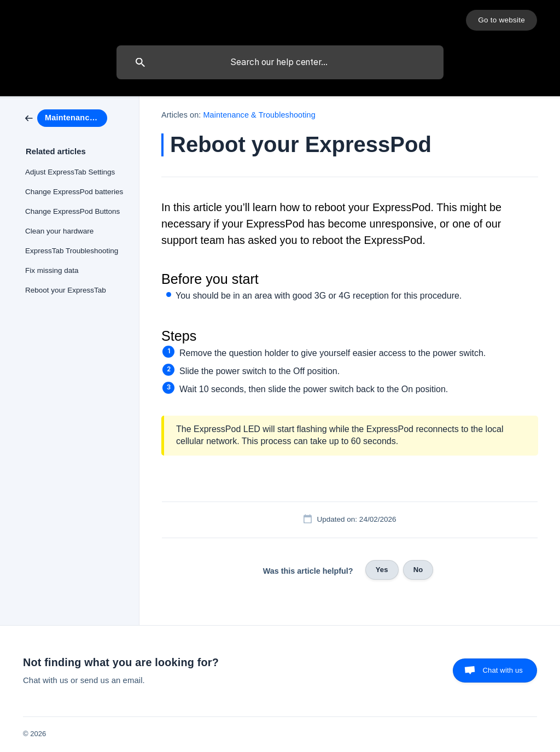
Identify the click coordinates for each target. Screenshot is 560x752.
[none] (501, 20)
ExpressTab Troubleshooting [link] (72, 251)
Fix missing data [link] (52, 270)
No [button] (418, 570)
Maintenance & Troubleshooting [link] (259, 115)
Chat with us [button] (503, 670)
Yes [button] (382, 570)
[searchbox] (280, 62)
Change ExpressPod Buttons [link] (72, 211)
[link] (66, 117)
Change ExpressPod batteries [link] (74, 192)
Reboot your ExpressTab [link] (66, 290)
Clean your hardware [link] (59, 231)
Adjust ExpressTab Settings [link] (70, 172)
